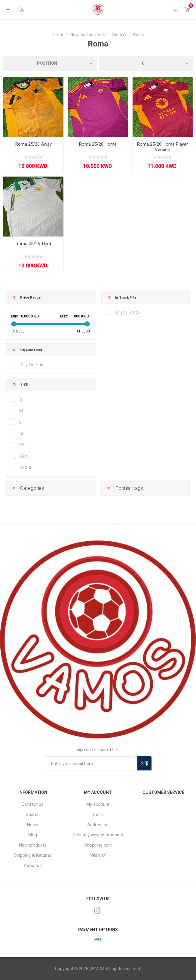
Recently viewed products (98, 835)
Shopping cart (98, 845)
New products (33, 845)
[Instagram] (97, 910)
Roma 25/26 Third (33, 244)
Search (33, 815)
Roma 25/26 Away (34, 144)
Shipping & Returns (33, 855)
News (33, 825)
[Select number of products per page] (146, 63)
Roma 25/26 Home (98, 144)
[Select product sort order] (50, 63)
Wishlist (98, 855)
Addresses (98, 825)
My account (98, 804)
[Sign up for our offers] (91, 763)
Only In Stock (127, 312)
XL (22, 433)
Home (57, 34)
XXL (23, 445)
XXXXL (26, 468)
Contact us (33, 804)
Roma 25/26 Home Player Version (162, 147)
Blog (33, 835)
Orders (98, 815)
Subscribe (144, 763)
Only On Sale (32, 365)
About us (33, 865)
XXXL (24, 456)
